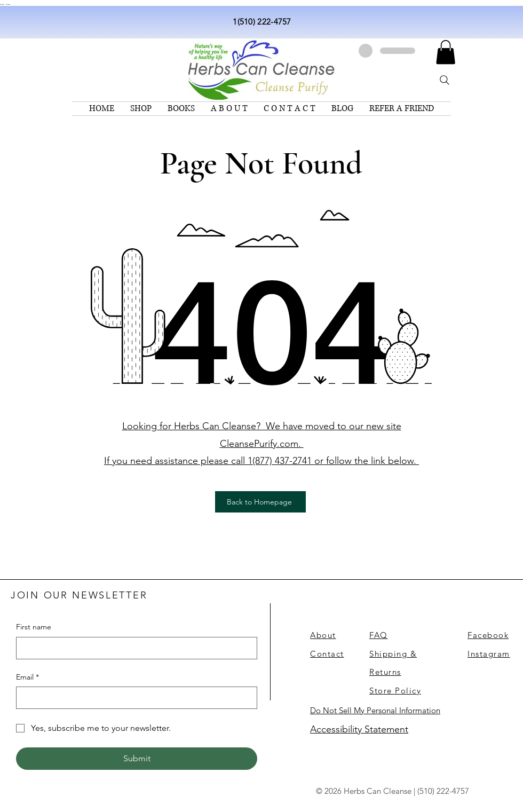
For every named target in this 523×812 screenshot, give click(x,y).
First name (34, 627)
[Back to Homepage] (260, 502)
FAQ (379, 635)
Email (27, 677)
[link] (446, 52)
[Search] (445, 80)
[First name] (133, 648)
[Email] (133, 698)
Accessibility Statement (359, 729)
